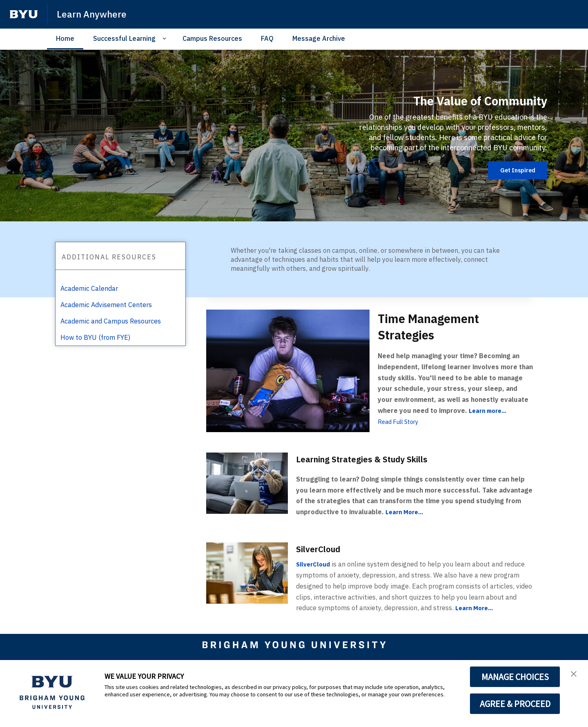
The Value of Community (463, 99)
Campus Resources (212, 38)
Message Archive (319, 38)
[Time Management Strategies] (288, 371)
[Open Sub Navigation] (166, 39)
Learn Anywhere (93, 14)
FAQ (267, 38)
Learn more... (490, 410)
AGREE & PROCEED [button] (515, 704)
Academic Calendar (89, 288)
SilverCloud (323, 549)
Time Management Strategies (441, 326)
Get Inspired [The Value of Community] (513, 170)
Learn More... (406, 512)
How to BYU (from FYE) (95, 337)
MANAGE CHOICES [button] (515, 677)
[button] (575, 675)
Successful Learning (124, 38)
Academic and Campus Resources (111, 321)
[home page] (24, 14)
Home (65, 38)
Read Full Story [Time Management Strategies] (401, 421)
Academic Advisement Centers (106, 305)
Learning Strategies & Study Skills (375, 459)
